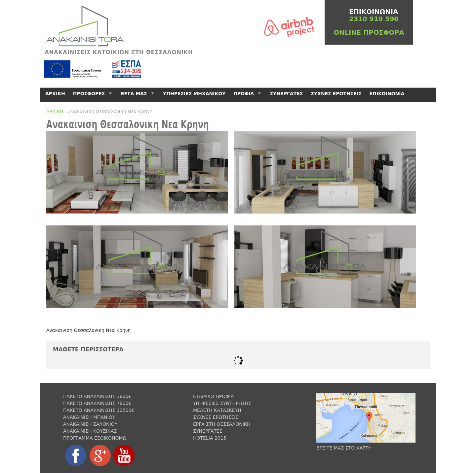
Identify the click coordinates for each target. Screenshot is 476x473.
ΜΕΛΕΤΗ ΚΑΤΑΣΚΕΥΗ (217, 410)
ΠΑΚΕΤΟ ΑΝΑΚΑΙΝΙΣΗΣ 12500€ (99, 410)
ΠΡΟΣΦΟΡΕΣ (91, 94)
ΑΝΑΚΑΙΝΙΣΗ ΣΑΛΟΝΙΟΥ (90, 424)
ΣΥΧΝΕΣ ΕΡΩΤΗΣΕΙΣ (336, 94)
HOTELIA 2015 (210, 438)
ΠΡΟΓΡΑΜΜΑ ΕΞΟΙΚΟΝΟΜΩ (95, 438)
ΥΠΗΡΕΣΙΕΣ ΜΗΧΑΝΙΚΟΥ (194, 94)
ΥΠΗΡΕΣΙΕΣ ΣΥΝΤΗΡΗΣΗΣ (222, 403)
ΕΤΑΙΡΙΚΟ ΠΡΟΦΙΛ (213, 396)
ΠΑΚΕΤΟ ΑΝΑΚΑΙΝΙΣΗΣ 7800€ (97, 403)
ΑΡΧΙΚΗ (55, 111)
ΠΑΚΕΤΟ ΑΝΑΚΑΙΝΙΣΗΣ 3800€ (97, 396)
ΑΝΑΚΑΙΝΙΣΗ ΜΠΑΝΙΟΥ (89, 417)
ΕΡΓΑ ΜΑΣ (136, 94)
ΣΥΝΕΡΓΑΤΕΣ (287, 94)
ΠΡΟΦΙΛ (246, 94)
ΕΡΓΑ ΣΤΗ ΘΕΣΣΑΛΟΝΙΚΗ (222, 424)
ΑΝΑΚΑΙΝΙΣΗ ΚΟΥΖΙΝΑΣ (90, 431)
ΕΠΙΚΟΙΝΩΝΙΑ (387, 94)
